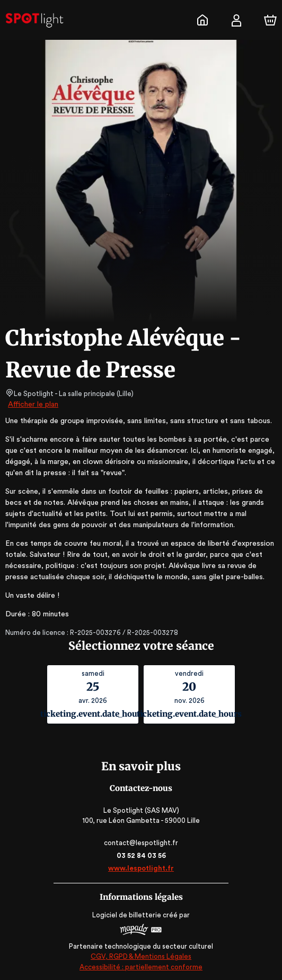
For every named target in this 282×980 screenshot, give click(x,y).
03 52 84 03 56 (141, 856)
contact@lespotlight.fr (141, 843)
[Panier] (270, 20)
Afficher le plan (32, 405)
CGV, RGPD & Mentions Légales (141, 956)
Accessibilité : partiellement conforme (141, 967)
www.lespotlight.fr (141, 868)
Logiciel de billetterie (127, 915)
